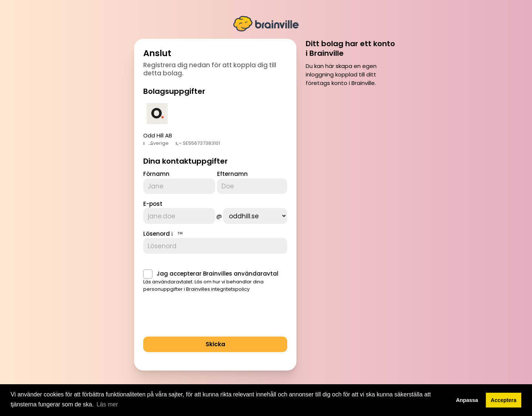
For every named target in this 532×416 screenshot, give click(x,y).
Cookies (363, 383)
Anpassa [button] (467, 400)
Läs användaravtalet (168, 278)
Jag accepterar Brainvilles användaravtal (217, 270)
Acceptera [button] (504, 400)
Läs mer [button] (107, 404)
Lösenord (157, 232)
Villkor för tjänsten (292, 383)
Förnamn (156, 174)
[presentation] (199, 313)
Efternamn (232, 174)
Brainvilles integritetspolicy (218, 285)
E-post (153, 203)
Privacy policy (333, 383)
